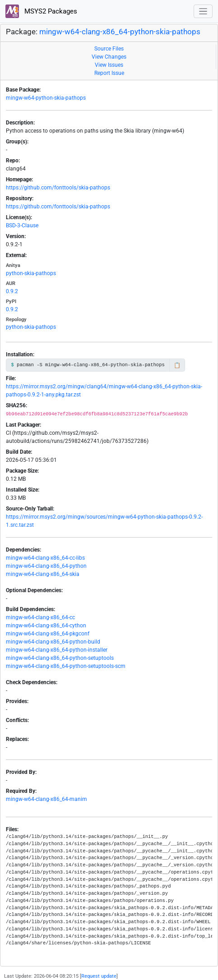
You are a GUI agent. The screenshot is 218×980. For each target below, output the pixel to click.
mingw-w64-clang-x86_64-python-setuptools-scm (66, 666)
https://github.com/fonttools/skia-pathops (58, 188)
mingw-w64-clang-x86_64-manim (46, 799)
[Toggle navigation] (203, 12)
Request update (99, 976)
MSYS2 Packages (41, 11)
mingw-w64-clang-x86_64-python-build (53, 642)
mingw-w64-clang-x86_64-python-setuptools (60, 658)
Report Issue (109, 73)
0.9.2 (12, 291)
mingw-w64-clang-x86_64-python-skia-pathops (120, 32)
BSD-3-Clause (22, 225)
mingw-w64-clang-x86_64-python (46, 566)
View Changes (109, 57)
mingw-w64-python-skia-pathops (46, 98)
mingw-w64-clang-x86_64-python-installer (57, 650)
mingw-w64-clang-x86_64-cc (40, 617)
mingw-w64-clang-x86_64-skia (43, 574)
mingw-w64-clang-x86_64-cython (46, 626)
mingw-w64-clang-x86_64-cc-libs (45, 558)
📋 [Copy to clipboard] (177, 365)
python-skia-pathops (31, 273)
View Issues (109, 65)
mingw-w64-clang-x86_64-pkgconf (48, 634)
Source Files (109, 49)
